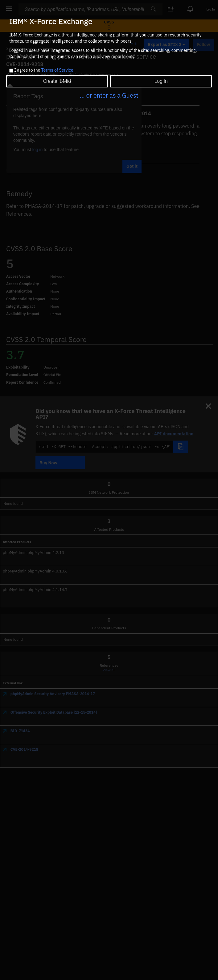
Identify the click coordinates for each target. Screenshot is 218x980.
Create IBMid (57, 81)
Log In (161, 81)
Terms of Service (57, 70)
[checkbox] (11, 71)
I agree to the (44, 70)
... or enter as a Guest (109, 95)
